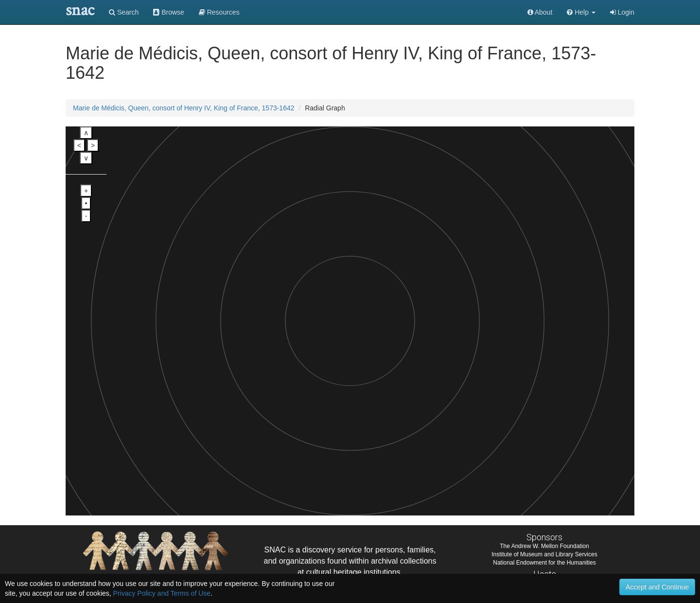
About (540, 12)
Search (124, 12)
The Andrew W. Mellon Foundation (544, 546)
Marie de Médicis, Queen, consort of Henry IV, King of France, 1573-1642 (184, 108)
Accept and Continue (657, 587)
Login (622, 12)
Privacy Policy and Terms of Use (162, 593)
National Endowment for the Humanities (544, 563)
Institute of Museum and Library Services (544, 554)
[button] (581, 12)
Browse (169, 12)
